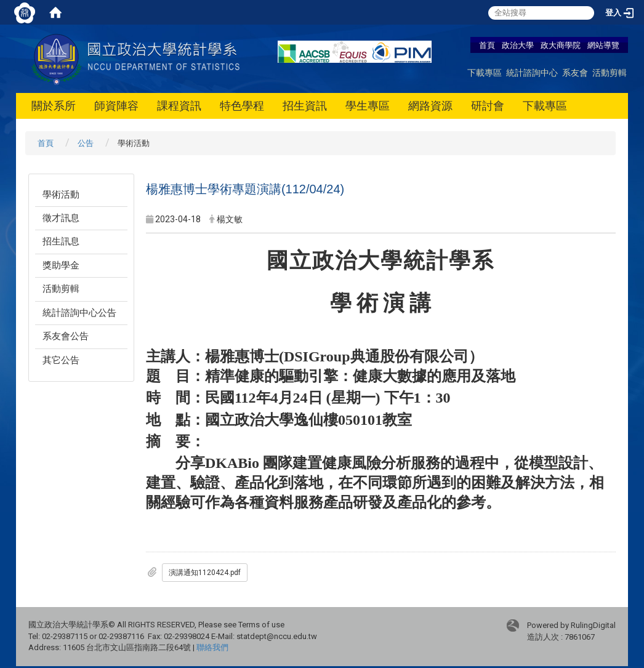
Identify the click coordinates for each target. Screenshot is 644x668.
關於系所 (54, 106)
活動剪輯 (610, 72)
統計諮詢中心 (532, 72)
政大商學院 (561, 45)
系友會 (575, 72)
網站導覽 (603, 45)
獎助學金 (61, 265)
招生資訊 (305, 106)
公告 (86, 143)
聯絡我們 (212, 647)
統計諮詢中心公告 (79, 313)
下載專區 (485, 72)
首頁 (487, 45)
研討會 (488, 106)
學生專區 (368, 106)
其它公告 (61, 360)
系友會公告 (66, 336)
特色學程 (242, 106)
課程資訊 (179, 106)
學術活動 (61, 195)
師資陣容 (116, 106)
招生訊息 (61, 241)
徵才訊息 (61, 218)
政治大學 (518, 45)
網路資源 (430, 106)
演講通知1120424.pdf (205, 573)
